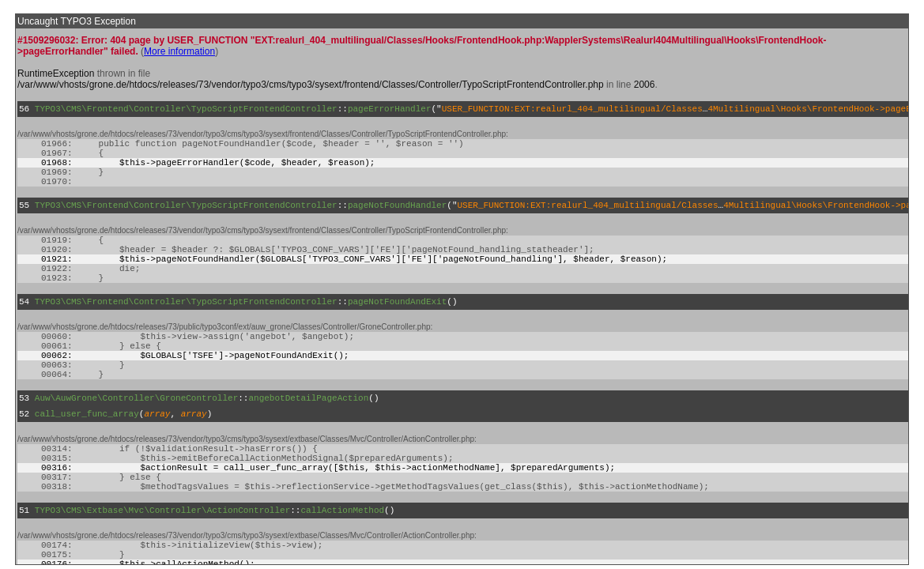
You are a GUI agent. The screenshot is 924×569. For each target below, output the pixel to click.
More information (179, 51)
